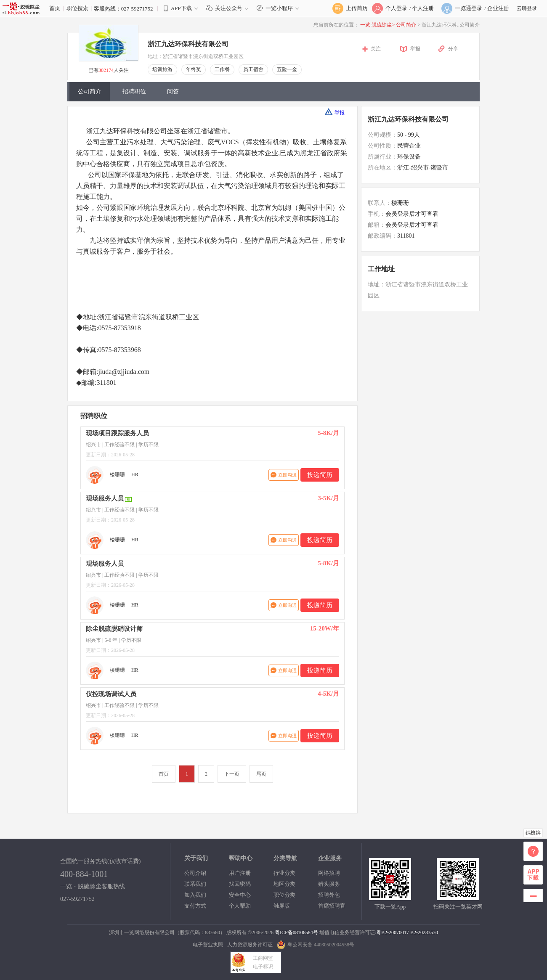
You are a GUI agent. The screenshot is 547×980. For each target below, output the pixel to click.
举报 (415, 49)
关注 (376, 49)
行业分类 (284, 873)
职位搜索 (77, 8)
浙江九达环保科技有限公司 (188, 44)
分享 (453, 49)
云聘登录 (527, 8)
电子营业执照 (208, 945)
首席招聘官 (332, 906)
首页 (55, 8)
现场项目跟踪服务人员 (117, 433)
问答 (173, 91)
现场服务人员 (105, 498)
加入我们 (195, 895)
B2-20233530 (424, 932)
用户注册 (240, 873)
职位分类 (284, 895)
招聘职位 (134, 91)
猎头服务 (329, 884)
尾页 (261, 774)
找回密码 (240, 884)
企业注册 (498, 8)
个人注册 (423, 8)
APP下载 (181, 8)
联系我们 (195, 884)
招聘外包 (329, 895)
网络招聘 (329, 873)
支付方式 (195, 906)
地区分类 (284, 884)
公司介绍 (195, 873)
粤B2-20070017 (393, 932)
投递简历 (320, 475)
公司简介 (407, 25)
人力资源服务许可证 (250, 945)
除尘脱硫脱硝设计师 (114, 629)
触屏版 (282, 906)
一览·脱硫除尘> (377, 25)
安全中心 (240, 895)
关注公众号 (229, 8)
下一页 (232, 774)
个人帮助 (240, 906)
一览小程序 (279, 8)
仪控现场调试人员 (111, 694)
